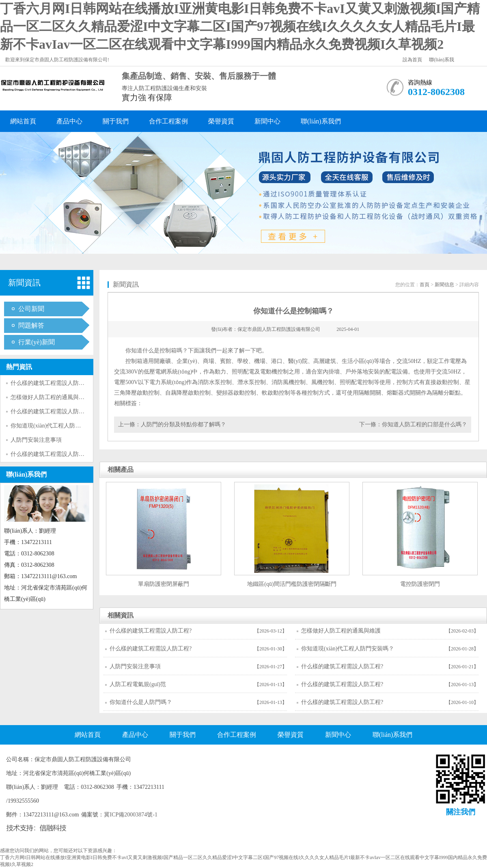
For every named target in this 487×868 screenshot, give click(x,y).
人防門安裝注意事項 (36, 440)
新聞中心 (267, 121)
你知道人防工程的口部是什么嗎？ (425, 424)
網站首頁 (23, 121)
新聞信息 (444, 285)
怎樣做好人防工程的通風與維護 (50, 397)
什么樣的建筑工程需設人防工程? (52, 383)
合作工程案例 (168, 121)
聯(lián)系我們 (321, 121)
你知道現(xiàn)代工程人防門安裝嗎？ (57, 426)
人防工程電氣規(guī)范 (138, 684)
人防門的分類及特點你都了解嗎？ (183, 424)
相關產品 (121, 470)
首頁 (425, 285)
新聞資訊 (24, 283)
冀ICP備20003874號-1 (130, 815)
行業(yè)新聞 (37, 342)
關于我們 (116, 121)
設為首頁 (412, 60)
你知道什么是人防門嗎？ (141, 702)
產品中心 (69, 121)
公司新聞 (31, 309)
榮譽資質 (221, 121)
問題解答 (31, 325)
